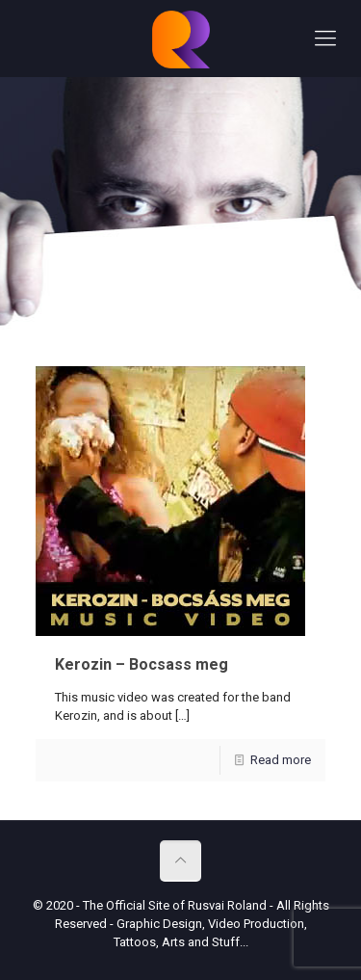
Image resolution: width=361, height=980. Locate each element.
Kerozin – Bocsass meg (142, 664)
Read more (281, 760)
